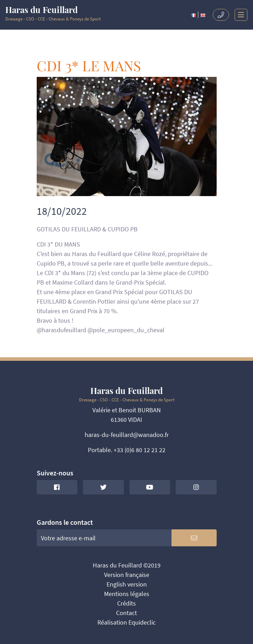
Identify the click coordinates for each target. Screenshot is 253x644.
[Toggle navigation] (238, 15)
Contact (126, 613)
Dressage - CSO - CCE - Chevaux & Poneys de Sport (53, 14)
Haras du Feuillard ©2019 (127, 565)
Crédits (126, 603)
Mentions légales (127, 594)
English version (127, 584)
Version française (127, 575)
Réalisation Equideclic (126, 622)
